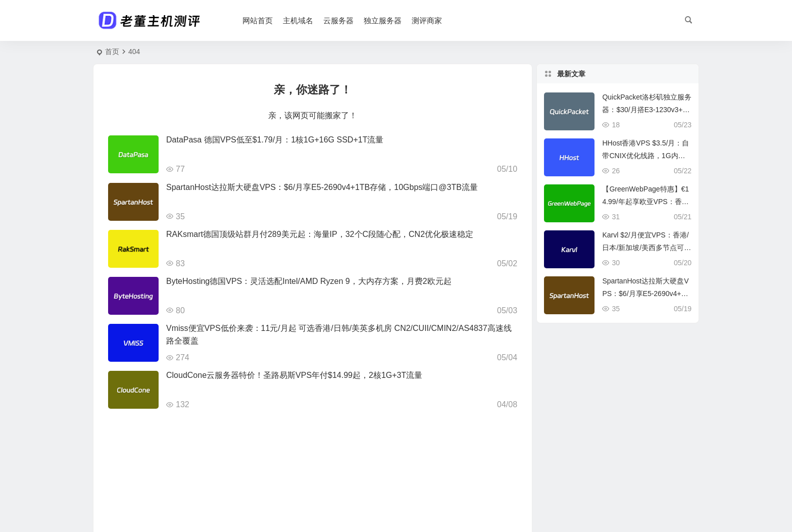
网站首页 (258, 20)
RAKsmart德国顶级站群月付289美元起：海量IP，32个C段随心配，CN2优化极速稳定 (320, 234)
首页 (112, 52)
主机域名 (298, 20)
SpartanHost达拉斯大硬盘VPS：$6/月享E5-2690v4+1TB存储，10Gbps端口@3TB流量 (322, 187)
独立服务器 (383, 20)
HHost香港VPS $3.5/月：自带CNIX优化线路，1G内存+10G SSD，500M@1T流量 (646, 156)
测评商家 (427, 20)
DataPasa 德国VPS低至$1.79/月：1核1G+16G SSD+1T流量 (275, 140)
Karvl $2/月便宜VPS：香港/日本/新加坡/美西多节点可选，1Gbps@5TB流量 (645, 248)
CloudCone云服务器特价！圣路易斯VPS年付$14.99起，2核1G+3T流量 (294, 375)
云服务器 (338, 20)
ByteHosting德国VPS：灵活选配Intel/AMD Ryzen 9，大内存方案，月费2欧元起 (309, 281)
